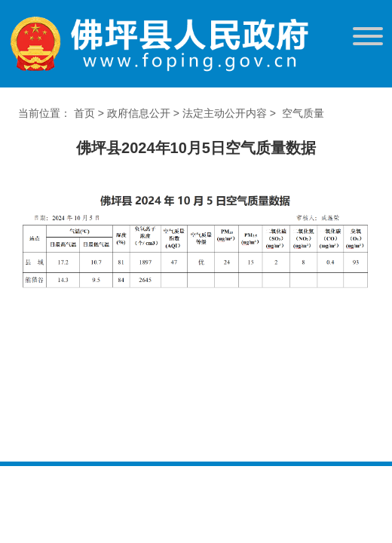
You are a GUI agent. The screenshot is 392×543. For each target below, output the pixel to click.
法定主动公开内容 (225, 113)
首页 (84, 113)
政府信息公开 (139, 113)
